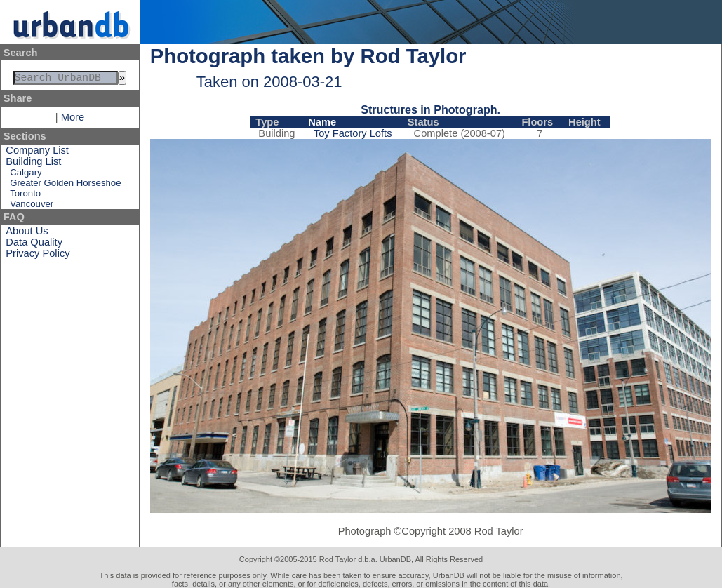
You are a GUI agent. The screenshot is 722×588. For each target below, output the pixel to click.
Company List (37, 153)
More (73, 120)
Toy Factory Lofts (353, 133)
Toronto (25, 196)
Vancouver (32, 207)
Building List (33, 164)
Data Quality (34, 245)
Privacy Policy (38, 256)
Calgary (26, 175)
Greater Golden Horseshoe (65, 186)
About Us (27, 234)
